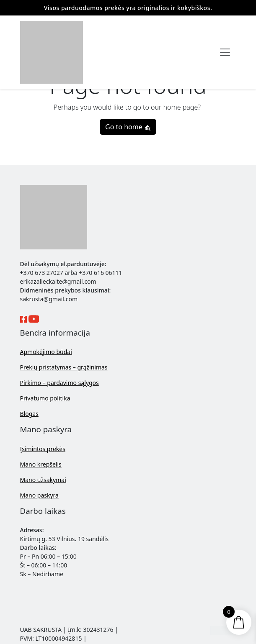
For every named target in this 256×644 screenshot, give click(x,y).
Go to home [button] (128, 127)
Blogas (29, 414)
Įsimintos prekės (43, 449)
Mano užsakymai (43, 480)
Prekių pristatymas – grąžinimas (64, 367)
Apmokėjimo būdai (46, 352)
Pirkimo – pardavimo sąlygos (59, 383)
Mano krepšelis (41, 464)
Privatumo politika (45, 398)
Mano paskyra (39, 495)
